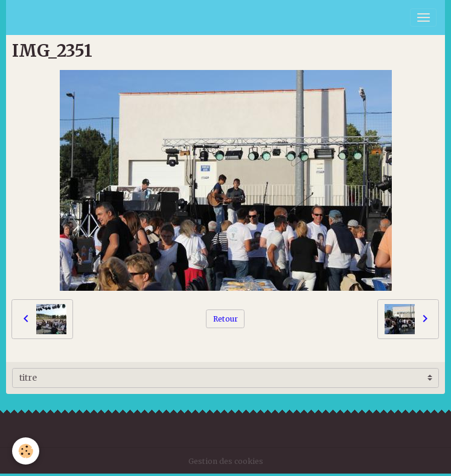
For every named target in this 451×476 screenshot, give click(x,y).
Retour (225, 319)
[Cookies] (26, 451)
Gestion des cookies (226, 461)
